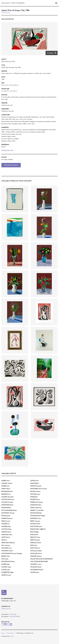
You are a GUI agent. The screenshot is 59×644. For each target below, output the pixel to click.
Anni (6, 481)
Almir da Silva (39, 489)
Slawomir (7, 518)
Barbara (8, 543)
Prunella (7, 502)
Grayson (35, 521)
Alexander (8, 497)
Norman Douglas (12, 553)
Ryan (6, 526)
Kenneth (36, 486)
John (7, 491)
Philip (6, 529)
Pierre (36, 553)
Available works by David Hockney (17, 181)
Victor (36, 518)
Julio (6, 570)
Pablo (35, 524)
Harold (7, 483)
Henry (35, 499)
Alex (5, 559)
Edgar (8, 572)
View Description (8, 19)
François (37, 502)
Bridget (35, 532)
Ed (34, 535)
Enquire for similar (11, 165)
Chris (34, 481)
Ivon (6, 548)
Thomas (8, 513)
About (3, 633)
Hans (7, 535)
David (6, 537)
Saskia (9, 510)
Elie (36, 505)
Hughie (38, 516)
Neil (6, 556)
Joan (35, 494)
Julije (6, 564)
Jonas (35, 572)
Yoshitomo (36, 508)
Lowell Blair (37, 510)
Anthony (6, 545)
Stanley (36, 556)
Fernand (6, 575)
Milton (6, 489)
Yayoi (6, 567)
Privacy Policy (10, 633)
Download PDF (7, 150)
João (34, 497)
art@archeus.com (6, 609)
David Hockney (6, 13)
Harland (35, 491)
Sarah (36, 526)
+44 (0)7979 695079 (14, 616)
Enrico (8, 499)
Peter (35, 537)
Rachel (37, 570)
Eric (6, 524)
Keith (6, 532)
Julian (6, 516)
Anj (34, 545)
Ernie (6, 494)
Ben (36, 513)
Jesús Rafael (36, 551)
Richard (35, 540)
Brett (7, 505)
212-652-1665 (13, 614)
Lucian (6, 521)
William (8, 561)
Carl (5, 486)
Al (4, 540)
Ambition (12, 636)
